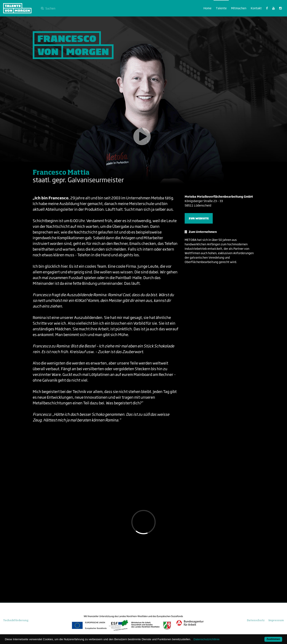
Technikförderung (16, 620)
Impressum (276, 620)
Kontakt (256, 8)
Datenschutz (256, 620)
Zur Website (199, 218)
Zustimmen (273, 639)
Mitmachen (239, 8)
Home (207, 8)
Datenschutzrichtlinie (206, 639)
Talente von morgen (17, 8)
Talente (221, 8)
